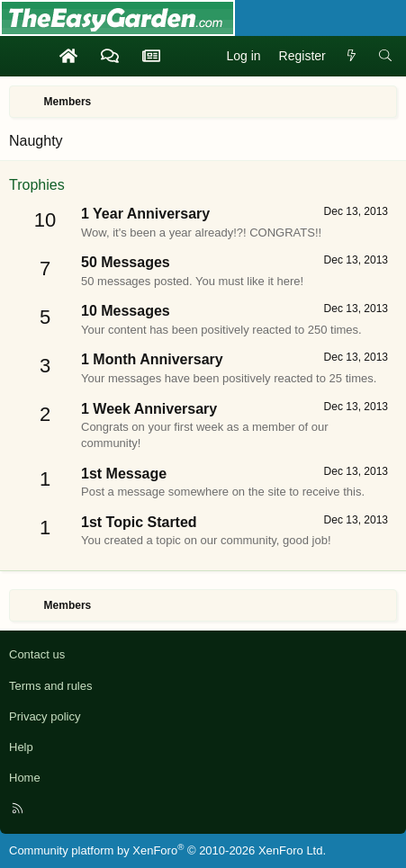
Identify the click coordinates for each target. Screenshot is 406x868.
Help (21, 747)
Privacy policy (45, 716)
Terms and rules (50, 686)
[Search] (385, 57)
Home (25, 778)
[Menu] (23, 57)
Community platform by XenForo (167, 850)
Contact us (37, 654)
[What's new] (352, 57)
